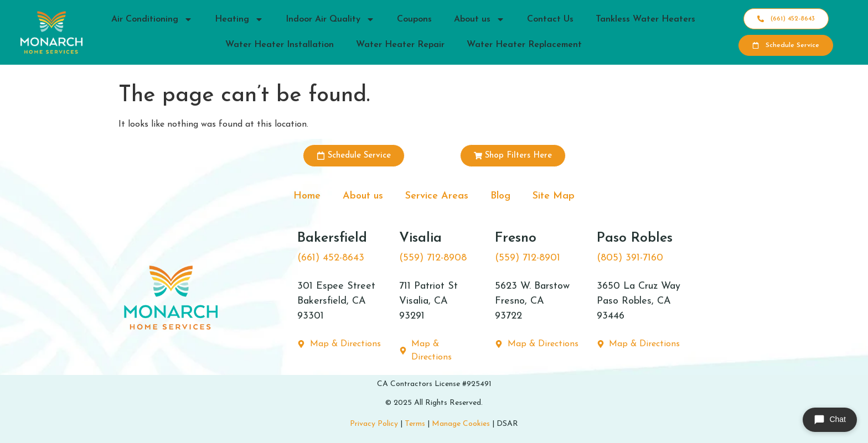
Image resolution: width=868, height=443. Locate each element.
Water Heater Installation (280, 45)
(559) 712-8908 (433, 258)
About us (479, 19)
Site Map (554, 196)
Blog (500, 196)
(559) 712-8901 (528, 258)
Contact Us (550, 19)
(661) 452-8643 (331, 258)
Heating (239, 19)
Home (307, 196)
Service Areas (437, 196)
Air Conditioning (152, 19)
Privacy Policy (374, 424)
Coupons (414, 19)
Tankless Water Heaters (645, 19)
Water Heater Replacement (524, 45)
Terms (415, 424)
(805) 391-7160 (630, 258)
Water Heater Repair (400, 45)
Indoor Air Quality (330, 19)
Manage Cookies (461, 424)
